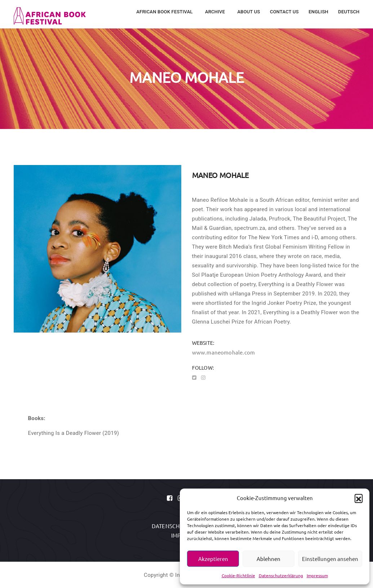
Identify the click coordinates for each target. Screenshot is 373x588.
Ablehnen (268, 559)
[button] (359, 498)
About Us (248, 12)
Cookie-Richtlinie (238, 575)
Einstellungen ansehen (330, 559)
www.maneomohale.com (224, 352)
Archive (216, 12)
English (318, 12)
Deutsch (349, 12)
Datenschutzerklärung (281, 575)
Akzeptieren (213, 559)
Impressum (317, 575)
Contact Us (284, 12)
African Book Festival (165, 12)
